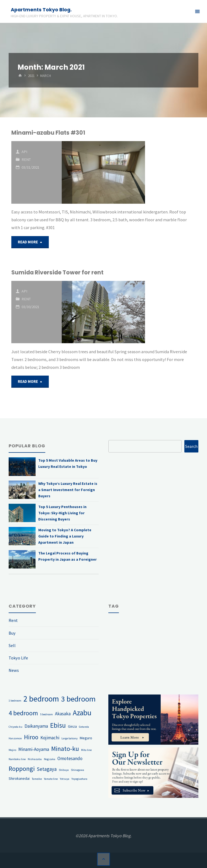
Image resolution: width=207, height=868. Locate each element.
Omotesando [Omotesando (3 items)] (70, 759)
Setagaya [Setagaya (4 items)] (47, 769)
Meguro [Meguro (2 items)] (86, 738)
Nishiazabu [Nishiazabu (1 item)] (35, 759)
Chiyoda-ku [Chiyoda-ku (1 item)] (15, 727)
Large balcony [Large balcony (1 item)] (70, 738)
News (14, 670)
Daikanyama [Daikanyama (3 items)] (36, 726)
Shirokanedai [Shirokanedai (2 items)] (19, 778)
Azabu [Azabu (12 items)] (82, 713)
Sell (12, 645)
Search (191, 446)
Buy (12, 633)
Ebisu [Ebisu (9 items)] (58, 725)
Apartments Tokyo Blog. (41, 10)
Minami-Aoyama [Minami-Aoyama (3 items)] (34, 749)
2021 (31, 76)
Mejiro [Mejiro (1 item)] (12, 750)
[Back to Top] (103, 859)
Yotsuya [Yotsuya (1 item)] (65, 779)
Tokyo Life (18, 658)
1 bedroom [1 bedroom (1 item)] (15, 701)
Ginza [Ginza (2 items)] (72, 726)
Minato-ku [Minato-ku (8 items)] (65, 749)
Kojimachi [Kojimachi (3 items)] (50, 738)
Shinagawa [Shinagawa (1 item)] (77, 770)
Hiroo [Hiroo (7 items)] (31, 737)
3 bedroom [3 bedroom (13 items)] (78, 699)
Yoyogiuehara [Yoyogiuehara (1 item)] (79, 779)
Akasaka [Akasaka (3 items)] (63, 714)
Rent (26, 159)
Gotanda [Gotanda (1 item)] (84, 727)
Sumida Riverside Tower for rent (57, 272)
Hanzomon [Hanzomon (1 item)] (15, 738)
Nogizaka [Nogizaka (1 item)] (50, 759)
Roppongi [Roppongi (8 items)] (22, 769)
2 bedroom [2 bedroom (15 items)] (41, 699)
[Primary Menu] (197, 11)
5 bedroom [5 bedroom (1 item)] (46, 714)
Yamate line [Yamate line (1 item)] (51, 779)
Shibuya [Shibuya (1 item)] (64, 770)
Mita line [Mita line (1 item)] (86, 750)
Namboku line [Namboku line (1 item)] (17, 759)
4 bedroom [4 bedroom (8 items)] (23, 713)
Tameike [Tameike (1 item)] (37, 779)
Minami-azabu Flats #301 (48, 133)
